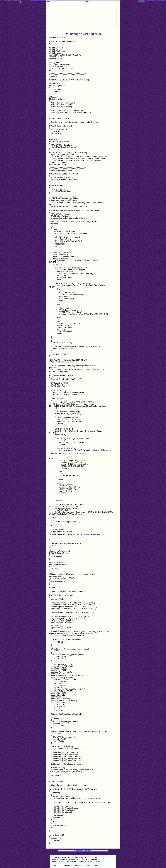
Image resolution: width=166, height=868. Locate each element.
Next (18, 2)
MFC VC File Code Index (41, 2)
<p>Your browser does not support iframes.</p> (83, 18)
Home (161, 2)
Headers (141, 2)
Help (151, 2)
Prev (6, 2)
